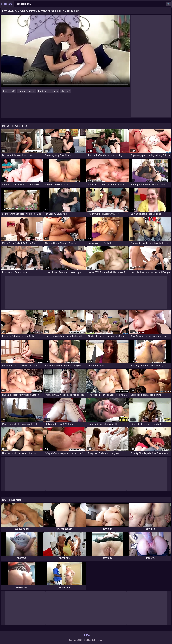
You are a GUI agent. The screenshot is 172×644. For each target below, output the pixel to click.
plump (32, 91)
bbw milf (65, 91)
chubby (22, 91)
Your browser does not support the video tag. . (65, 51)
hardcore (43, 91)
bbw (5, 91)
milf (13, 91)
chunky (54, 91)
